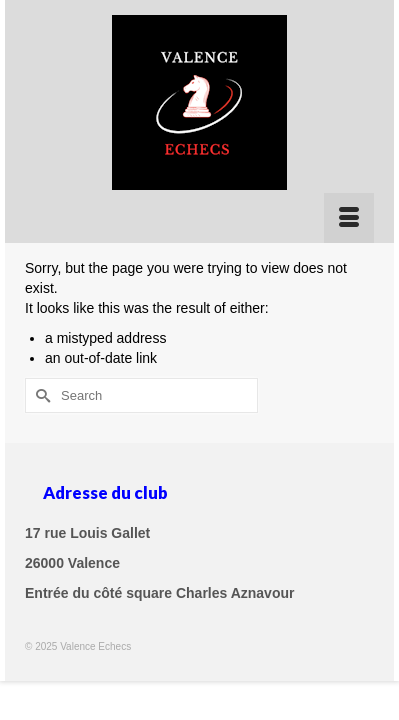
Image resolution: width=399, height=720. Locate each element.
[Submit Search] (40, 395)
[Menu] (349, 218)
